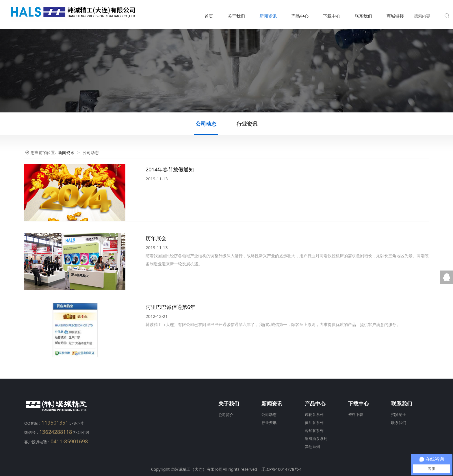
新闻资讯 (268, 16)
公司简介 (226, 415)
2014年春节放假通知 (170, 169)
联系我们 (363, 16)
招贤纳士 (399, 415)
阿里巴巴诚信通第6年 (170, 307)
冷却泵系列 (314, 431)
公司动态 (206, 124)
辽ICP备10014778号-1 (282, 469)
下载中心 (332, 16)
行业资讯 (247, 124)
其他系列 (312, 447)
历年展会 (156, 238)
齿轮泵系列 (314, 415)
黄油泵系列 (314, 423)
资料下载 (356, 415)
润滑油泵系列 (316, 439)
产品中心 (300, 16)
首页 (209, 16)
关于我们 (236, 16)
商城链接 (395, 16)
